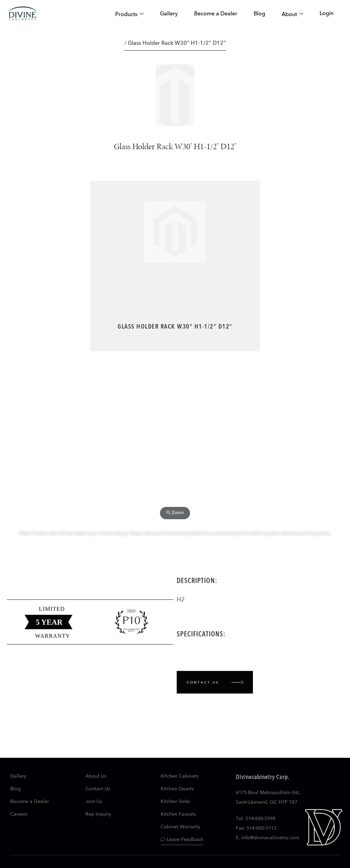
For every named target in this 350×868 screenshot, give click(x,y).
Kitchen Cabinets (180, 776)
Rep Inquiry (98, 814)
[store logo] (23, 14)
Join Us (94, 802)
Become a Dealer (30, 802)
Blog (16, 789)
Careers (19, 814)
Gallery (18, 776)
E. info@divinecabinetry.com (267, 838)
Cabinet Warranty (180, 827)
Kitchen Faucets (178, 814)
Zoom (175, 513)
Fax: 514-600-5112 (256, 828)
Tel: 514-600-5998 (256, 819)
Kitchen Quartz (177, 789)
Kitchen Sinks (175, 802)
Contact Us (98, 789)
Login (327, 14)
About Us (96, 776)
